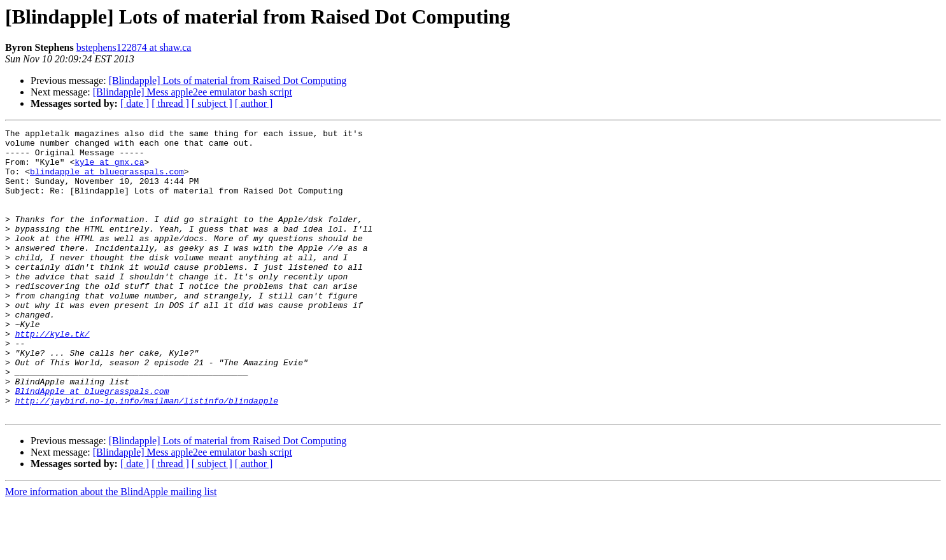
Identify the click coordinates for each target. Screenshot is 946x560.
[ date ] (135, 103)
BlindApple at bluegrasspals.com (92, 444)
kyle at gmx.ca (109, 169)
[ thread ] (170, 103)
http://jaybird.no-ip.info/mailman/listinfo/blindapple (147, 456)
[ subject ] (212, 103)
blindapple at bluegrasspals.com (107, 181)
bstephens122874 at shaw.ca (134, 47)
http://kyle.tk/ (53, 375)
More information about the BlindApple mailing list (111, 549)
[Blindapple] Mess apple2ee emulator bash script (193, 92)
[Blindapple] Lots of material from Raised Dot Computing (228, 80)
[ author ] (254, 103)
